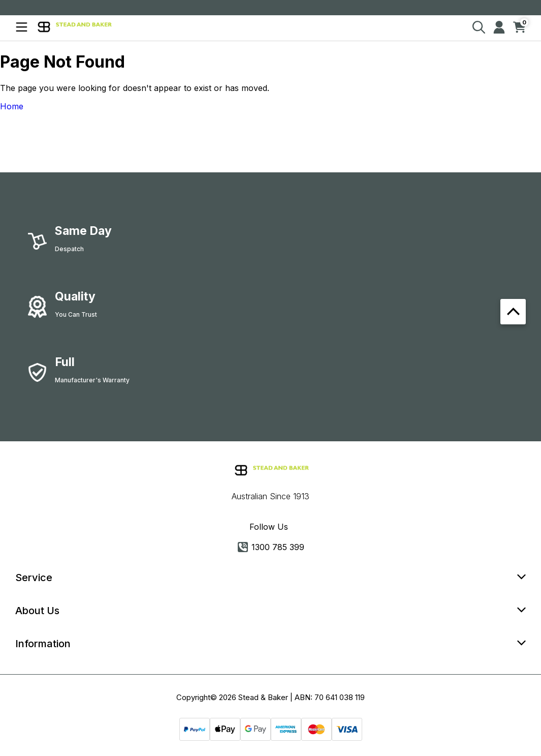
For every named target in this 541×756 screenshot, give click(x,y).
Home (12, 106)
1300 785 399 (271, 547)
